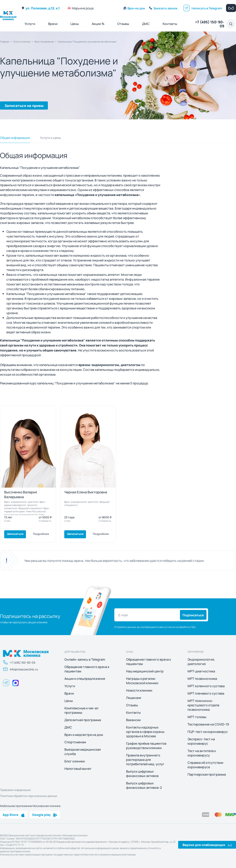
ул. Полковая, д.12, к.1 (40, 8)
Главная (5, 42)
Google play (45, 815)
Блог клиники (75, 761)
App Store (14, 815)
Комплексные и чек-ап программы (81, 710)
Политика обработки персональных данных (29, 796)
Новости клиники (139, 690)
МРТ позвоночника (202, 679)
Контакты (170, 24)
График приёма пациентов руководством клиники (146, 746)
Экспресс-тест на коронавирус (201, 741)
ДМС (146, 24)
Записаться (15, 534)
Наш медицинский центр (145, 671)
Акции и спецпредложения (85, 679)
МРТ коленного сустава (206, 686)
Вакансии (133, 720)
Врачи (53, 24)
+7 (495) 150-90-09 (210, 24)
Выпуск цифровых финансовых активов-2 (144, 785)
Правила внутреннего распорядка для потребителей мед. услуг (145, 760)
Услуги (30, 24)
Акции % (98, 24)
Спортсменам (75, 742)
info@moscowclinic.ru (20, 669)
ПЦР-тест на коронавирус (208, 732)
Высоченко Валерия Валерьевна (21, 494)
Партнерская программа (207, 774)
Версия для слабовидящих (207, 845)
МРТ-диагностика (201, 671)
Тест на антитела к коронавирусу (202, 753)
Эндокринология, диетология (201, 662)
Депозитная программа (83, 720)
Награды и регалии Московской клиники (142, 681)
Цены (75, 24)
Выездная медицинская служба (83, 752)
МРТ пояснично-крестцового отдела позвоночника (203, 705)
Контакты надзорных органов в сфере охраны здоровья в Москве (145, 732)
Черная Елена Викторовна (86, 492)
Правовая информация (15, 790)
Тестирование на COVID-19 (208, 724)
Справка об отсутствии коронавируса (205, 765)
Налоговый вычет (78, 769)
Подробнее (41, 534)
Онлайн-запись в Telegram (85, 659)
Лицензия (134, 698)
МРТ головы (197, 717)
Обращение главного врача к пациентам (87, 669)
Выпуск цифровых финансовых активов (142, 774)
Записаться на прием (24, 105)
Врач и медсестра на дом (84, 735)
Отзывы (123, 24)
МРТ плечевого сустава (206, 693)
